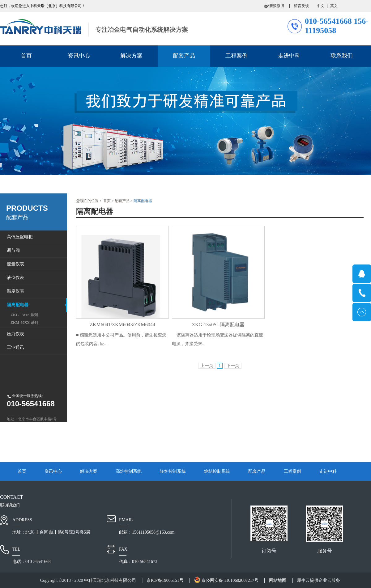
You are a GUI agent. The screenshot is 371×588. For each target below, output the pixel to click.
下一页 (233, 366)
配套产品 (122, 201)
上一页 (207, 366)
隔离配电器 (143, 201)
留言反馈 (301, 6)
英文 (334, 6)
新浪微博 (277, 6)
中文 (321, 6)
